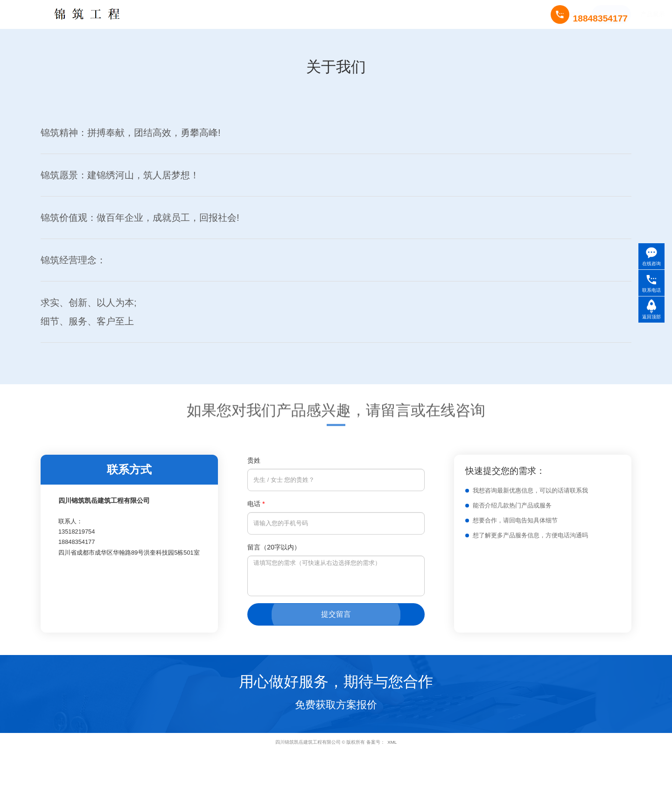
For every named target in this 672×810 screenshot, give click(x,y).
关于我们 (214, 14)
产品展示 (255, 14)
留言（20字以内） (274, 547)
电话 (256, 504)
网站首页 (173, 14)
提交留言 (336, 614)
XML (392, 742)
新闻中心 (338, 14)
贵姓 (254, 460)
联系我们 (379, 14)
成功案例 (296, 14)
